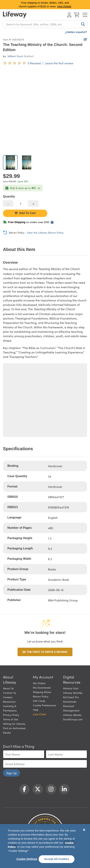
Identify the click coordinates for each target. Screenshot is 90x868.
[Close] (84, 830)
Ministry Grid (71, 688)
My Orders (39, 683)
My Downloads (42, 688)
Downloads (70, 702)
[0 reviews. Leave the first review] (22, 63)
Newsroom (9, 702)
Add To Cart (25, 213)
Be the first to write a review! (45, 652)
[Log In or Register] (69, 15)
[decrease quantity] (8, 203)
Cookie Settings (27, 859)
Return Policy (41, 696)
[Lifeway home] (15, 15)
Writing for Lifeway (14, 724)
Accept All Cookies (57, 859)
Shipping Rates (42, 692)
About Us (8, 688)
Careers (8, 697)
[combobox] (45, 24)
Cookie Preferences (44, 705)
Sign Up (12, 773)
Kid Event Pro (71, 697)
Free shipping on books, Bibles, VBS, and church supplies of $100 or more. (45, 5)
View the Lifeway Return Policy (45, 232)
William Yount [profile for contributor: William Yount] (15, 56)
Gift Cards (39, 701)
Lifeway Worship (73, 693)
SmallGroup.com (73, 719)
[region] (45, 846)
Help (36, 710)
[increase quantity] (33, 203)
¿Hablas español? (76, 32)
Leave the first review (59, 63)
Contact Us (10, 693)
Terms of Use (11, 719)
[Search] (82, 24)
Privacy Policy (11, 715)
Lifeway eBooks (72, 715)
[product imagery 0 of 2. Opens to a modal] (45, 110)
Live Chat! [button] (40, 714)
